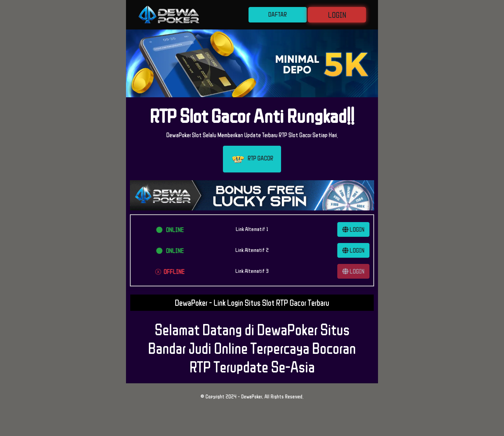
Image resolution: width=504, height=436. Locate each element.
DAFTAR (278, 14)
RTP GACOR (252, 159)
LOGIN (337, 15)
